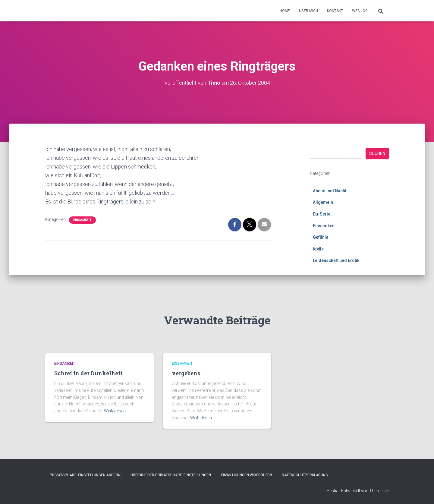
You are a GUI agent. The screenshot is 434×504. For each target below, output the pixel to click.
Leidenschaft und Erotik (336, 260)
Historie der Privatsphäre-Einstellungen (171, 475)
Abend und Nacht (330, 191)
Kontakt (335, 11)
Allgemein (323, 202)
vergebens (186, 373)
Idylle (318, 249)
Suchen (377, 153)
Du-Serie (322, 214)
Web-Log (360, 11)
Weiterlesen (115, 411)
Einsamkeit (82, 220)
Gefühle (321, 237)
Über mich (308, 11)
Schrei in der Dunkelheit (88, 373)
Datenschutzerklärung (305, 475)
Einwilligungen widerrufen (246, 475)
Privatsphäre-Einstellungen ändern (85, 475)
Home (285, 11)
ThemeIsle (379, 490)
